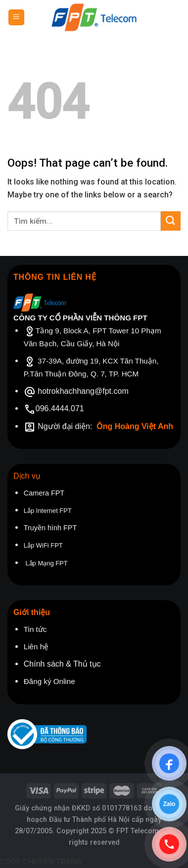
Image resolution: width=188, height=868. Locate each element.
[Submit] (171, 221)
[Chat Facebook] (169, 763)
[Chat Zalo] (169, 804)
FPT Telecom (138, 831)
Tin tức (35, 629)
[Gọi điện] (169, 844)
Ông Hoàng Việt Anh (135, 426)
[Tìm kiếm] (177, 17)
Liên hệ (36, 647)
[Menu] (17, 18)
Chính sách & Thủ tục (63, 664)
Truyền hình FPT (50, 528)
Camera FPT (44, 493)
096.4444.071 (60, 408)
